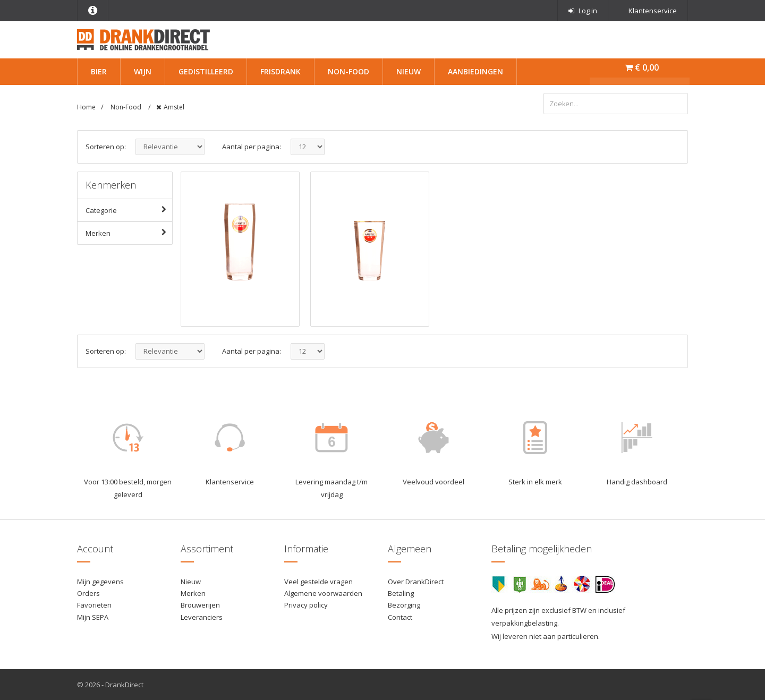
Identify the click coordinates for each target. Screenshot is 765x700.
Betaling (401, 593)
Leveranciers (202, 617)
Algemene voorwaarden (323, 593)
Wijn (143, 71)
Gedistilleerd (206, 71)
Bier (99, 71)
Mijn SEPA (93, 617)
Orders (88, 593)
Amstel (174, 107)
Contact (400, 617)
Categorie (129, 210)
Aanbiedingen (475, 71)
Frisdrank (280, 71)
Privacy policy (306, 605)
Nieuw (409, 71)
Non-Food (348, 71)
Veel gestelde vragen (318, 582)
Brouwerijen (200, 605)
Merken (129, 233)
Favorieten (94, 605)
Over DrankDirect (416, 582)
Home (86, 107)
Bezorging (404, 605)
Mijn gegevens (100, 582)
